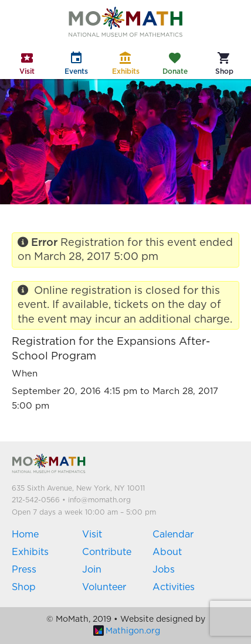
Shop (24, 587)
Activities (174, 587)
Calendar (173, 535)
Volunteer (104, 587)
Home (25, 535)
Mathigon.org (127, 631)
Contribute (107, 552)
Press (24, 570)
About (167, 552)
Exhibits (30, 552)
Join (92, 570)
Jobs (164, 570)
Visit (92, 535)
